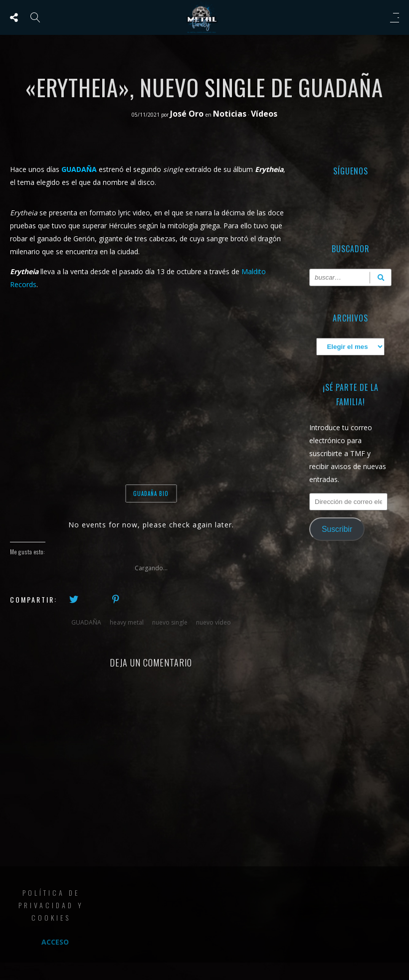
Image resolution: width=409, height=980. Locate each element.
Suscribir (337, 529)
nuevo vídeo (213, 622)
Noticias (230, 114)
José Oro (188, 114)
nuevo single (170, 622)
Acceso (55, 942)
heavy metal (127, 622)
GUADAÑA (86, 622)
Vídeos (264, 114)
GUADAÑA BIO (151, 493)
